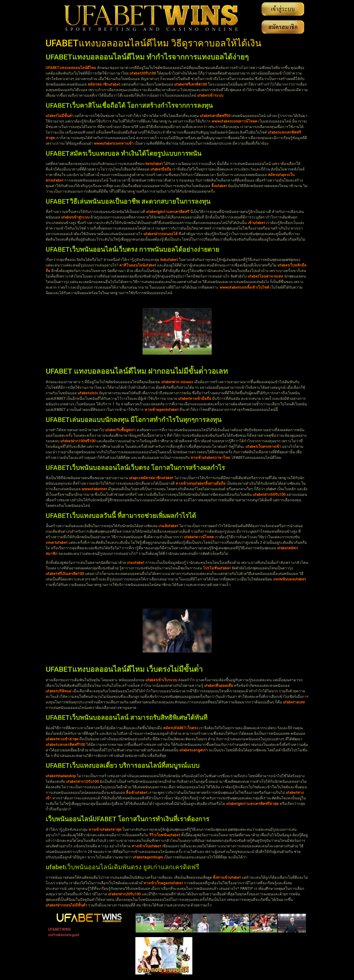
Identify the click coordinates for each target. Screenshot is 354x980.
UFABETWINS (59, 929)
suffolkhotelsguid (64, 935)
